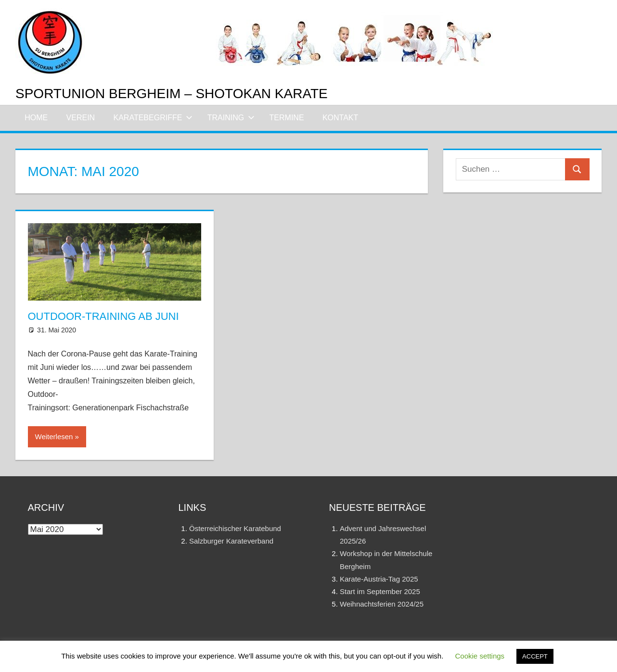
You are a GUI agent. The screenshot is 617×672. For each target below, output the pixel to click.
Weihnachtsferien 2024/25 (382, 604)
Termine (287, 118)
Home (36, 118)
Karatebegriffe (153, 118)
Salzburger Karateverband (231, 541)
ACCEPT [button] (535, 656)
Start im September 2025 (380, 591)
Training (231, 118)
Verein (81, 118)
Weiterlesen (54, 437)
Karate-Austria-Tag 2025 (379, 579)
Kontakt (340, 118)
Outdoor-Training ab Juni (103, 316)
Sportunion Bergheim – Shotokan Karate (172, 94)
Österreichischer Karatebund (235, 528)
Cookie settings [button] (480, 656)
